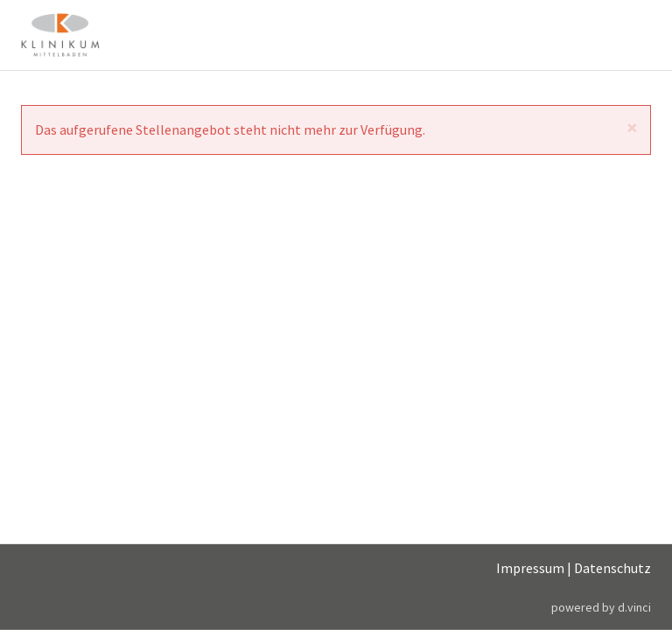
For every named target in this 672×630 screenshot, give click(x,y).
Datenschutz (612, 568)
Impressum (530, 568)
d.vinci (634, 606)
